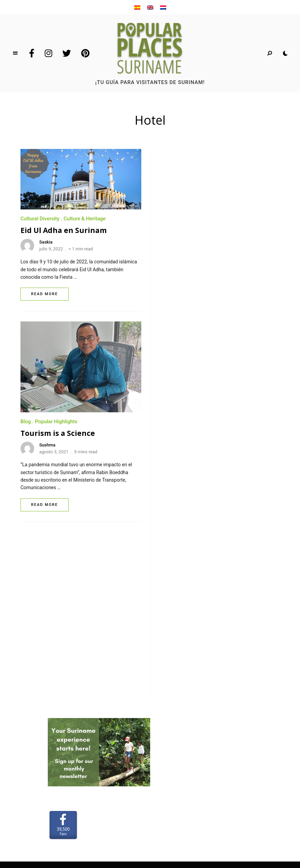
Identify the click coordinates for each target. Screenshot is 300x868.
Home (150, 673)
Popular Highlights (194, 249)
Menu (15, 53)
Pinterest (85, 53)
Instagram (48, 53)
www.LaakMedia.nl (161, 823)
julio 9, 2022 (51, 249)
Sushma (185, 272)
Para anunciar (150, 693)
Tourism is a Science (196, 261)
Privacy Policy (150, 722)
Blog (164, 249)
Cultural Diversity (40, 219)
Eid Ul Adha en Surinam (64, 230)
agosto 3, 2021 (192, 280)
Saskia (46, 242)
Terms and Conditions (150, 713)
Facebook (32, 53)
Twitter (67, 53)
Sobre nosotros (150, 683)
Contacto (150, 703)
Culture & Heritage (84, 219)
